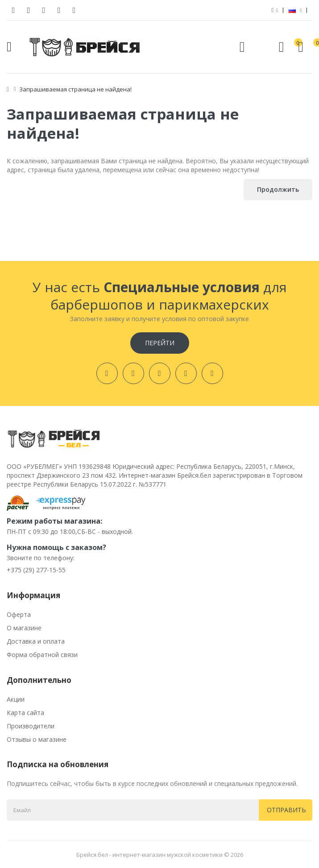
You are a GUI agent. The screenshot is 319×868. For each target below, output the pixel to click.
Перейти (160, 343)
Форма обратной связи (42, 655)
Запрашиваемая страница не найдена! (75, 89)
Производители (31, 726)
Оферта (19, 614)
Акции (16, 699)
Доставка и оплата (36, 641)
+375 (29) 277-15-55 (36, 570)
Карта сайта (25, 713)
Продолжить (278, 189)
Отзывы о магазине (37, 739)
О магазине (24, 628)
